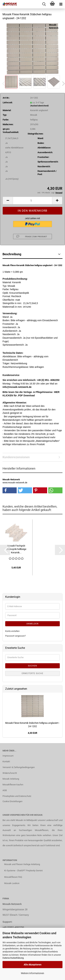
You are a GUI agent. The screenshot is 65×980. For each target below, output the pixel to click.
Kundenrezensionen (16, 457)
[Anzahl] (32, 201)
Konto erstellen (12, 631)
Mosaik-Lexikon (12, 883)
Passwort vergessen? (15, 636)
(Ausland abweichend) (39, 106)
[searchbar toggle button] (44, 4)
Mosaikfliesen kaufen (13, 785)
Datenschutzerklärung (13, 958)
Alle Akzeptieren (33, 965)
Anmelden (32, 624)
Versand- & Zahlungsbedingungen (19, 767)
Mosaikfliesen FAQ (13, 877)
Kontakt (6, 761)
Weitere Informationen (32, 973)
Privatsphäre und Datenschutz (17, 796)
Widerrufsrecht (10, 773)
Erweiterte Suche (32, 673)
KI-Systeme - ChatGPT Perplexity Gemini (23, 871)
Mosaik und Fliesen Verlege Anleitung (22, 864)
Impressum (8, 756)
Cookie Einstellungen (12, 801)
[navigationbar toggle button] (61, 4)
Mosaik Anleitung (11, 779)
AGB (5, 790)
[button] (8, 201)
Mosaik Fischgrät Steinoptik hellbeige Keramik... (16, 549)
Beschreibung (12, 254)
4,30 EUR (32, 733)
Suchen (32, 666)
